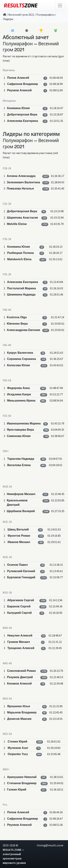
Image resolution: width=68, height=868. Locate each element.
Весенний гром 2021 (21, 15)
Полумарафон (45, 15)
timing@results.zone (50, 845)
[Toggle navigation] (60, 5)
